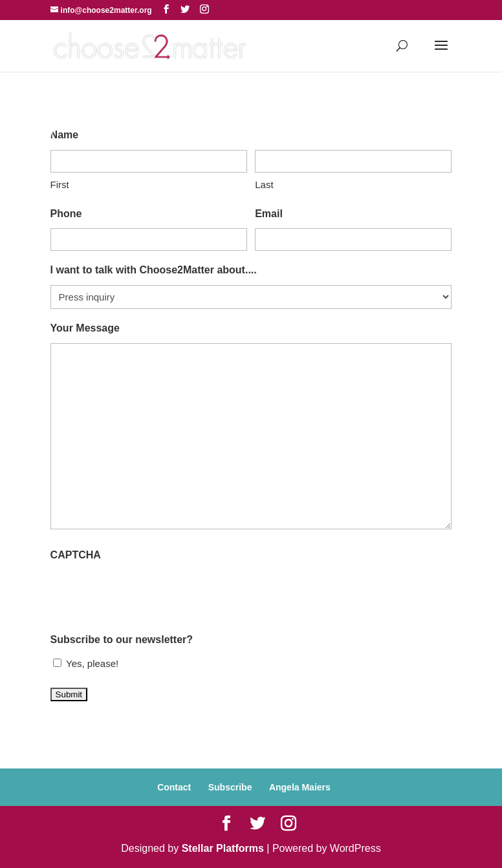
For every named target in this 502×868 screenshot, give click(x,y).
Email (269, 214)
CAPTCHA (76, 555)
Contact (174, 787)
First (60, 185)
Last (264, 185)
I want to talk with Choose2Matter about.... (154, 270)
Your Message (85, 328)
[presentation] (149, 595)
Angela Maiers (300, 787)
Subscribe (230, 787)
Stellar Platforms (223, 848)
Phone (66, 214)
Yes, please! (92, 663)
